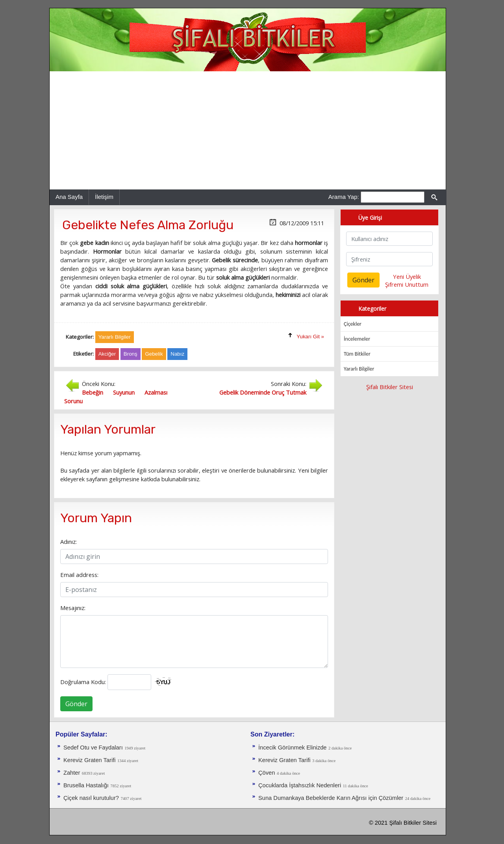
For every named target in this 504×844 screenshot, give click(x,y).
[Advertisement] (248, 130)
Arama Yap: (344, 197)
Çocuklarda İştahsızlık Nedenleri (300, 785)
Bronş (131, 354)
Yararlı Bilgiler (359, 369)
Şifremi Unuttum (407, 284)
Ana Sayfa (69, 197)
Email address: (79, 575)
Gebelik (154, 354)
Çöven (267, 773)
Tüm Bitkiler (357, 354)
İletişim (104, 197)
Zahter (72, 773)
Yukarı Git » (310, 337)
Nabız (177, 354)
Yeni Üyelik (407, 276)
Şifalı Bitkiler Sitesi (390, 387)
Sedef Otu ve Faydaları (93, 748)
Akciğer (107, 354)
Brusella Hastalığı (86, 785)
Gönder (76, 704)
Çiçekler (353, 324)
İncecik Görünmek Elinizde (293, 748)
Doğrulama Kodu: (83, 682)
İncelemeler (357, 339)
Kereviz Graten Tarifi (90, 760)
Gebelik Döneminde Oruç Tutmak (263, 392)
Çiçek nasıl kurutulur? (91, 798)
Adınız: (69, 542)
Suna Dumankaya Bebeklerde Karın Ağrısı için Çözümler (331, 798)
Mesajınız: (73, 608)
